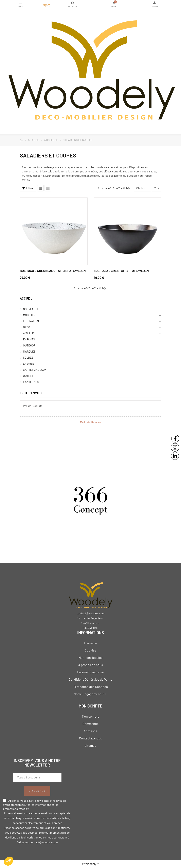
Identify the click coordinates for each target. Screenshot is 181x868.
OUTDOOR (29, 345)
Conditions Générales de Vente (90, 679)
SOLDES (28, 357)
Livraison (90, 643)
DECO (27, 327)
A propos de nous (91, 665)
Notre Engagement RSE (90, 694)
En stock (28, 364)
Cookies (90, 650)
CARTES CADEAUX (35, 370)
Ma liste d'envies (91, 422)
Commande (91, 724)
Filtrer (28, 188)
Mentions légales (90, 657)
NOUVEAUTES (32, 309)
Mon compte (91, 716)
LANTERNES (31, 382)
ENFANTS (29, 339)
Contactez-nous (90, 738)
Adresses (90, 731)
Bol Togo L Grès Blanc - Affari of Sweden (53, 271)
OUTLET (28, 376)
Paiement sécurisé (90, 672)
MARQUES (29, 351)
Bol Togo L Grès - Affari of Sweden (121, 271)
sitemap (90, 745)
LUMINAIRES (31, 321)
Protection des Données (91, 687)
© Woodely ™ (90, 864)
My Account (154, 3)
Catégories (21, 3)
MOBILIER (29, 315)
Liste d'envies (31, 393)
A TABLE (28, 333)
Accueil (26, 298)
